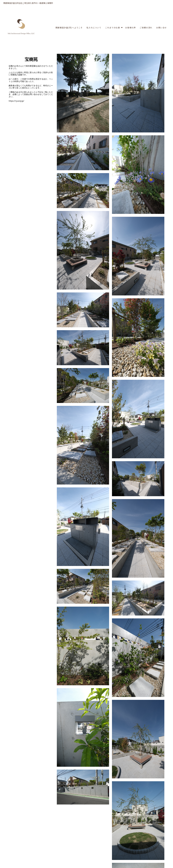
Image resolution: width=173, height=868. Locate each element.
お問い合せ (161, 28)
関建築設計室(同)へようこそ (69, 28)
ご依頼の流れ (146, 28)
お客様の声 (130, 28)
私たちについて (94, 28)
